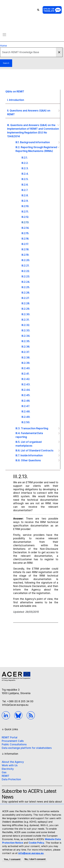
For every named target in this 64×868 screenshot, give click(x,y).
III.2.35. (26, 341)
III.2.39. (26, 363)
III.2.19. (25, 255)
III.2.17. (25, 244)
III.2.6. (25, 185)
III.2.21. (25, 265)
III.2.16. (25, 239)
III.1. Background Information (33, 142)
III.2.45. (26, 395)
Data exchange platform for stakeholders (27, 748)
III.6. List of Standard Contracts (34, 450)
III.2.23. (26, 276)
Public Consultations (14, 744)
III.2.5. (25, 179)
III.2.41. (26, 374)
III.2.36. (26, 347)
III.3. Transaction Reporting (32, 428)
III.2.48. (26, 411)
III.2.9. (25, 201)
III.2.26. (26, 293)
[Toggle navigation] (4, 35)
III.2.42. (26, 379)
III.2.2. (25, 163)
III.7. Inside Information (29, 455)
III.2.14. (25, 228)
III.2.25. (26, 287)
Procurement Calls (13, 741)
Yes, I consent (12, 859)
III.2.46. (26, 401)
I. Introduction (16, 100)
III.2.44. (26, 390)
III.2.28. (26, 303)
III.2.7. (25, 190)
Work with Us (10, 765)
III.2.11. (25, 212)
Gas (4, 772)
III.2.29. (26, 309)
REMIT (6, 776)
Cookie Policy (36, 843)
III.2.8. (25, 195)
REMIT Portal (10, 737)
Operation (58, 111)
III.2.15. (25, 233)
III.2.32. (26, 325)
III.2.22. (26, 271)
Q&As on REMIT (15, 91)
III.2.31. (26, 320)
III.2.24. (26, 282)
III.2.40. (26, 368)
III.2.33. (26, 330)
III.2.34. (26, 336)
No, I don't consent (35, 859)
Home (3, 46)
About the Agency (13, 762)
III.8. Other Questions (28, 460)
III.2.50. (26, 422)
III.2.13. (25, 222)
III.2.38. (26, 357)
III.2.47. (26, 406)
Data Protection (11, 779)
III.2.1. (25, 158)
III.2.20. (26, 260)
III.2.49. (26, 417)
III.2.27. (26, 298)
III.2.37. (26, 352)
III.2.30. (26, 314)
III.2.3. (25, 168)
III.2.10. (25, 206)
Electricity (8, 769)
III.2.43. (26, 384)
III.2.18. (25, 249)
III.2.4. (25, 174)
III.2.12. (25, 217)
